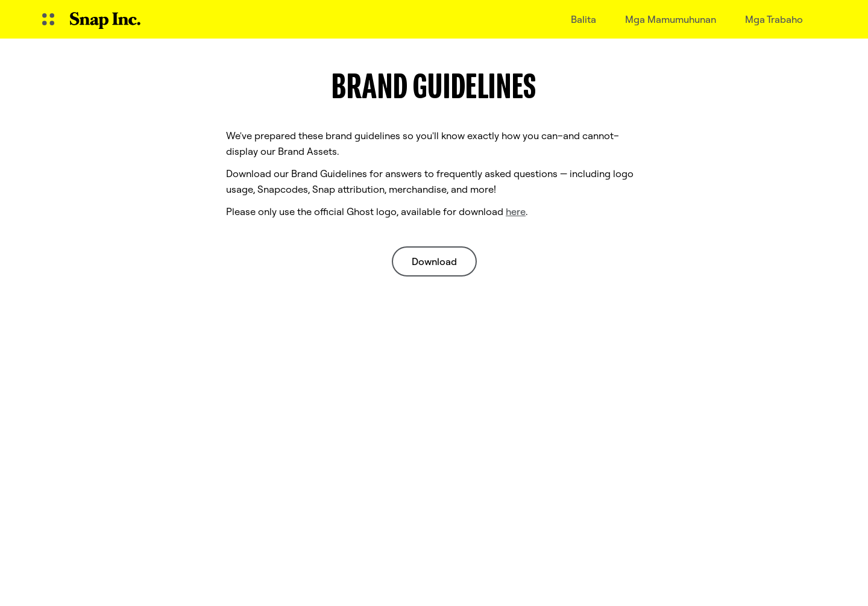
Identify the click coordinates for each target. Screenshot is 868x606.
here (516, 211)
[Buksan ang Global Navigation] (48, 19)
